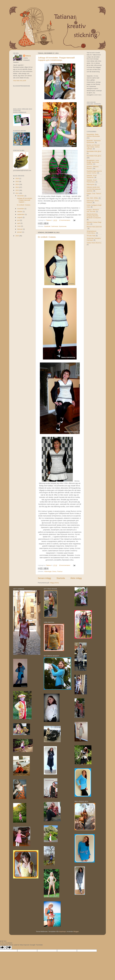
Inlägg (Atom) (54, 583)
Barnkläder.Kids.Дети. (94, 156)
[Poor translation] (8, 948)
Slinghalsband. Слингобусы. (92, 232)
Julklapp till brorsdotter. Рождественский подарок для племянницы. (56, 59)
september (21, 214)
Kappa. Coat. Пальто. (94, 194)
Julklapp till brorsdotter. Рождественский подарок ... (25, 200)
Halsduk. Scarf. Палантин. (92, 176)
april (19, 223)
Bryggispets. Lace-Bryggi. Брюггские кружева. (93, 162)
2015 (17, 181)
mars (19, 226)
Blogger (76, 931)
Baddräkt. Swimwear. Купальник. (56, 226)
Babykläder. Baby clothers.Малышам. (93, 135)
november (21, 209)
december (21, 196)
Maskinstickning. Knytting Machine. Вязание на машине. (94, 216)
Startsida (61, 578)
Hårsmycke (91, 184)
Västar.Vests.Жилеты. (94, 243)
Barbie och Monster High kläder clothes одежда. (93, 147)
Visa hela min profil (20, 81)
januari (20, 232)
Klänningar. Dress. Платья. (54, 571)
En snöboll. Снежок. (47, 237)
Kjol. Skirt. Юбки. (92, 198)
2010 (17, 236)
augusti (20, 217)
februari (20, 229)
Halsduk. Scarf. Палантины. (92, 181)
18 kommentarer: (65, 565)
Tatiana (28, 56)
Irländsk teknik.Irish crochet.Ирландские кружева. (94, 189)
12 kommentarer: (65, 220)
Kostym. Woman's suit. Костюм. (93, 211)
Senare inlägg (44, 578)
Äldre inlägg (76, 578)
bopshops (63, 931)
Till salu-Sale (91, 236)
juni (19, 220)
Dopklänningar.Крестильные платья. (94, 172)
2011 (17, 193)
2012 (17, 190)
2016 (17, 178)
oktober (20, 212)
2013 (17, 187)
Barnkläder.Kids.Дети (94, 151)
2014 (17, 184)
